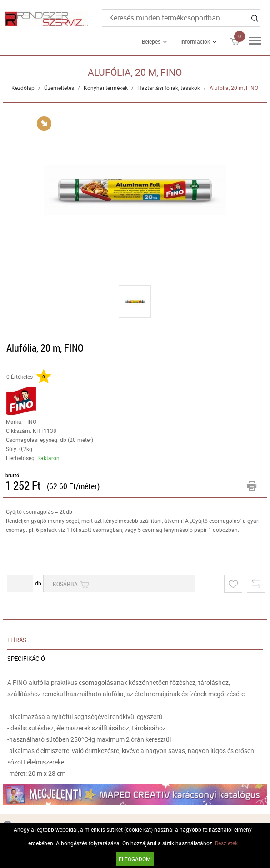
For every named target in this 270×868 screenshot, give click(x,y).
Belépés (151, 41)
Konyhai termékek (106, 88)
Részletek (226, 843)
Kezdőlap (23, 88)
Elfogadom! (135, 859)
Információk (195, 41)
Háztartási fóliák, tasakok (169, 88)
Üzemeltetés (59, 88)
